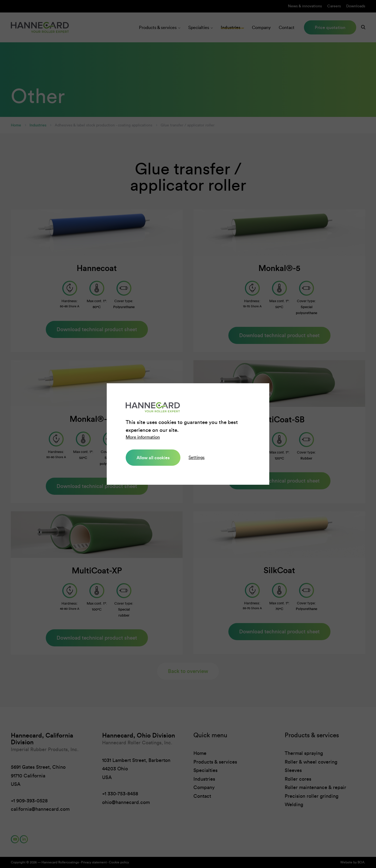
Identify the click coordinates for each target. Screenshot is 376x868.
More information (143, 437)
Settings (197, 457)
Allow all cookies (153, 458)
